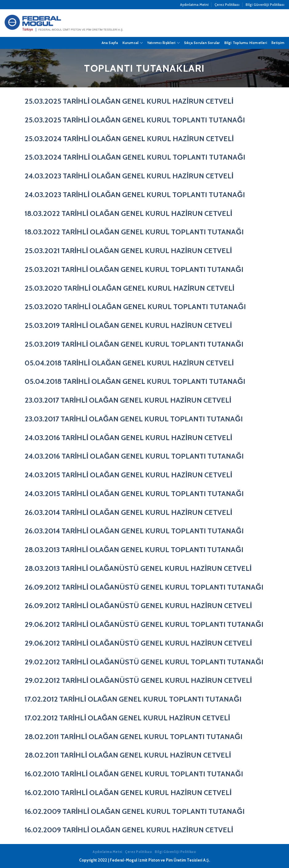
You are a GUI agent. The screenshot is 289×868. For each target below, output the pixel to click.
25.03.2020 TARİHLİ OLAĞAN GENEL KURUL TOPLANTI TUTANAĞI (135, 307)
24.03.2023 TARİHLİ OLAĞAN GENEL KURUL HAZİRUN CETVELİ (129, 176)
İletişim (278, 43)
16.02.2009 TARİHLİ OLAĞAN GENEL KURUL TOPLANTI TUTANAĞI (135, 811)
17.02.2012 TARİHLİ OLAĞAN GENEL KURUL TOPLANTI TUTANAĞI (133, 699)
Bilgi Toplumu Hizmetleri (246, 43)
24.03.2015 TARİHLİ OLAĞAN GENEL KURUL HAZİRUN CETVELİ (128, 475)
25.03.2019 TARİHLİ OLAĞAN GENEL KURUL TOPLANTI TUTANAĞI (134, 344)
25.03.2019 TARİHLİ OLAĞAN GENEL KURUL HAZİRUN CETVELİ (128, 325)
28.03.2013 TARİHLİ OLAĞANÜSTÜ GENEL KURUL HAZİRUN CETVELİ (138, 568)
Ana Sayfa (110, 43)
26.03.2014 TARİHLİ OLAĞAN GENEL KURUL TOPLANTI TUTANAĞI (134, 531)
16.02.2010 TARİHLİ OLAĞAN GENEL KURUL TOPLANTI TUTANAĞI (134, 774)
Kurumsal (133, 43)
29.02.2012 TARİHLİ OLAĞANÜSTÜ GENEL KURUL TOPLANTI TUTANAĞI (144, 662)
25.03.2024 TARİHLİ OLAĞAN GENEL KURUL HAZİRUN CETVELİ (129, 139)
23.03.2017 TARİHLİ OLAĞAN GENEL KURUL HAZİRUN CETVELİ (128, 400)
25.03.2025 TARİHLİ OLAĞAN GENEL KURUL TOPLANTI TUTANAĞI (135, 120)
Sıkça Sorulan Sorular (202, 43)
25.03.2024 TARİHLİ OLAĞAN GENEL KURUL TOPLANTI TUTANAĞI (135, 157)
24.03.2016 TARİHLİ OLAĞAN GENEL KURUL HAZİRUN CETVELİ (128, 438)
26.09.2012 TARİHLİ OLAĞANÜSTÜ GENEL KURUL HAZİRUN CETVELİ (138, 605)
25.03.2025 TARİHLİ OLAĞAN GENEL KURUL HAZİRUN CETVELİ (129, 101)
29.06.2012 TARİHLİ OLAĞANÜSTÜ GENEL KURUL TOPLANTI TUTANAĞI (144, 624)
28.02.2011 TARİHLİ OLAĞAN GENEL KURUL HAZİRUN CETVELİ (128, 755)
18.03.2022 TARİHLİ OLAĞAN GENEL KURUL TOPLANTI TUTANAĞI (134, 232)
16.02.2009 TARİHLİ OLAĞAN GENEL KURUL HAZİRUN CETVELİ (129, 830)
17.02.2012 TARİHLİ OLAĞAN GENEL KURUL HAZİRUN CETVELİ (127, 718)
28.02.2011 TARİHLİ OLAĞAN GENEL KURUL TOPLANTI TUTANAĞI (134, 737)
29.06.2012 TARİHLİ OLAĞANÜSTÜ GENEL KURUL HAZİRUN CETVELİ (138, 643)
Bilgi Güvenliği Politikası (265, 5)
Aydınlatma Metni (194, 5)
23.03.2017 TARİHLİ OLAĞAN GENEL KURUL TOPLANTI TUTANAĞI (134, 419)
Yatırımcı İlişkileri (163, 43)
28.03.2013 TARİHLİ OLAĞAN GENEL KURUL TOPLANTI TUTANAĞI (134, 549)
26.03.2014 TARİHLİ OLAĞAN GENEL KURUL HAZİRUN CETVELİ (128, 512)
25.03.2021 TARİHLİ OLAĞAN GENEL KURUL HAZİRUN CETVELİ (128, 251)
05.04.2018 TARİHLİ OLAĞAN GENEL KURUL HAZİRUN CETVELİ (129, 363)
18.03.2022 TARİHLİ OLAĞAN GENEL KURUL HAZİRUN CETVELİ (128, 213)
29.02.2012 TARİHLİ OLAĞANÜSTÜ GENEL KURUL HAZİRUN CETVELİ (138, 680)
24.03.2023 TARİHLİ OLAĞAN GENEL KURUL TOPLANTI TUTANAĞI (135, 195)
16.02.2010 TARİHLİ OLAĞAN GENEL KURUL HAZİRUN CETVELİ (128, 792)
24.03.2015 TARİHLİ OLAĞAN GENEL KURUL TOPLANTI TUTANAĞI (134, 494)
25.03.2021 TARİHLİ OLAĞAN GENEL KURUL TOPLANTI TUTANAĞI (134, 269)
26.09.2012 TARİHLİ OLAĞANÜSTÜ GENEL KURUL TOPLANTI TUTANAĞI (144, 587)
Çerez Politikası (227, 5)
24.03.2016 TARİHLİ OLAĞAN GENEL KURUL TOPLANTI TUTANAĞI (134, 456)
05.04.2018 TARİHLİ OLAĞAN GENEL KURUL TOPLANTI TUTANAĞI (135, 381)
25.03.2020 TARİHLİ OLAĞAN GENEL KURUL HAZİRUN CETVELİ (130, 288)
